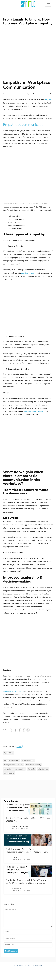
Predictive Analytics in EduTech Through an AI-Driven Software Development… (27, 882)
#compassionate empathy (14, 765)
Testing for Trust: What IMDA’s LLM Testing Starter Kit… (28, 819)
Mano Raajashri (13, 746)
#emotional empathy (34, 765)
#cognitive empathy (11, 761)
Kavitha (14, 858)
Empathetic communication (24, 125)
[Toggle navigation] (48, 4)
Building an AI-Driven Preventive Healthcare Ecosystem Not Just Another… (27, 851)
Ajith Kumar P (16, 889)
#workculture (9, 773)
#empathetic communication (14, 769)
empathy (48, 100)
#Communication (28, 761)
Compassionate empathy (34, 411)
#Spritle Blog (43, 769)
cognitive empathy (28, 273)
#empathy (31, 769)
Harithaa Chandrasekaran (20, 827)
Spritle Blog (9, 753)
